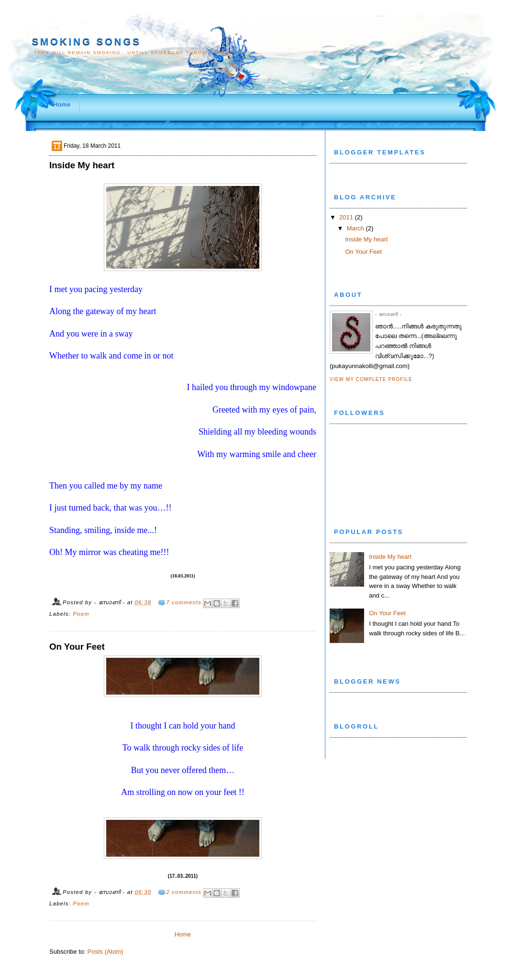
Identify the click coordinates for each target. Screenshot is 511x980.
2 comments (184, 892)
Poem (81, 614)
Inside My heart (82, 165)
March (355, 228)
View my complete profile (371, 379)
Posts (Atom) (106, 952)
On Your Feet (77, 647)
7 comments (184, 602)
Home (62, 104)
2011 (346, 217)
